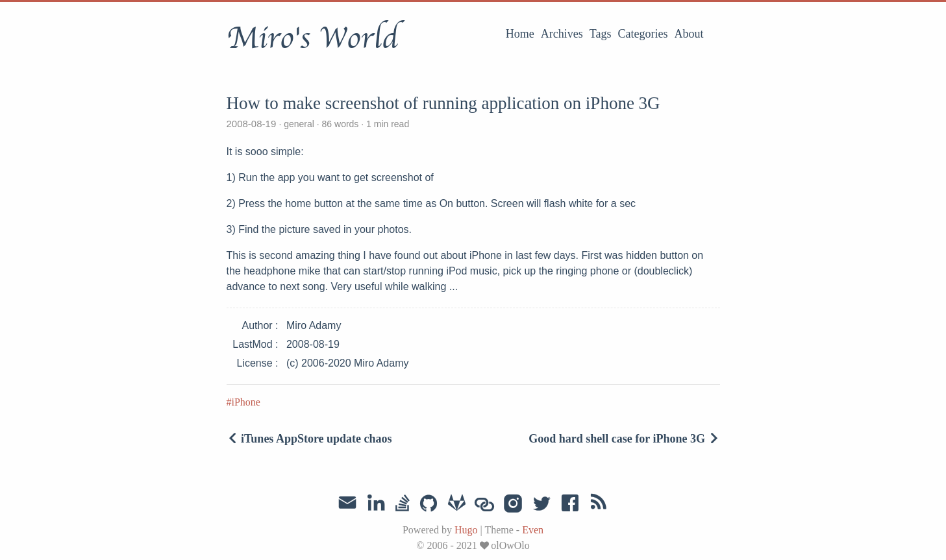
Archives (562, 34)
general (299, 124)
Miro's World (312, 38)
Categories (643, 34)
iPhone (246, 402)
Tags (601, 34)
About (689, 34)
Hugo (466, 530)
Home (520, 34)
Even (533, 530)
